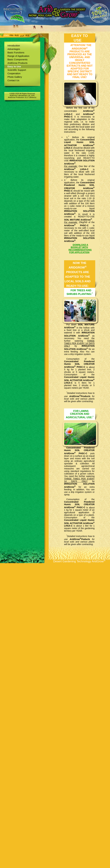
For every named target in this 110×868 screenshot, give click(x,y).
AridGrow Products (17, 63)
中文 (27, 35)
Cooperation (14, 73)
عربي (22, 35)
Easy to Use (14, 66)
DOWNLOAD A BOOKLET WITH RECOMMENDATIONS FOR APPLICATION (80, 249)
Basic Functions (16, 52)
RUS (17, 35)
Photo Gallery (15, 77)
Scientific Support (17, 70)
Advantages (14, 49)
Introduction (14, 46)
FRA (12, 35)
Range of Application (18, 56)
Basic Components (17, 59)
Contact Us (13, 80)
